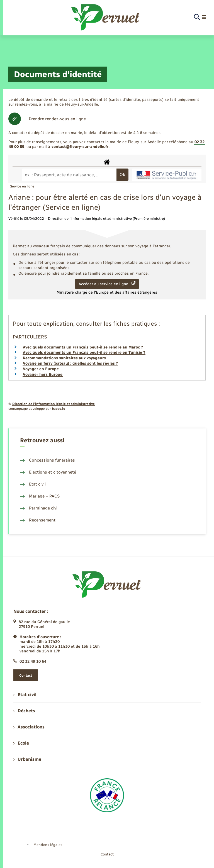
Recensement (38, 520)
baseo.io (59, 409)
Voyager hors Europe (43, 375)
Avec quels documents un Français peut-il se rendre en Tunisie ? (84, 353)
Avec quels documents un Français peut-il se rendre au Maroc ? (83, 347)
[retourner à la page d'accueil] (106, 17)
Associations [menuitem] (29, 727)
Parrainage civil (39, 508)
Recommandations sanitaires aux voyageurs (64, 358)
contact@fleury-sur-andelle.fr (80, 147)
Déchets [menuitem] (24, 711)
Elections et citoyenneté (48, 472)
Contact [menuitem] (107, 854)
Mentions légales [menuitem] (48, 845)
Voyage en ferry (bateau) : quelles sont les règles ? (70, 363)
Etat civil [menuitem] (25, 695)
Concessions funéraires (48, 460)
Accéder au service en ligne (107, 284)
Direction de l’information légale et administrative (53, 404)
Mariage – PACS (40, 496)
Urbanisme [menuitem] (27, 759)
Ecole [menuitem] (21, 743)
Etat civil (33, 484)
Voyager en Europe (41, 369)
